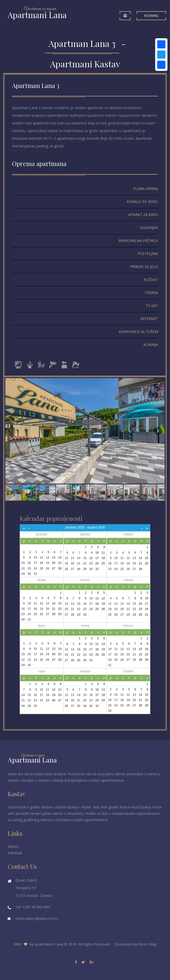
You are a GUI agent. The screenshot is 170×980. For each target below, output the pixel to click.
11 (41, 558)
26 (47, 569)
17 (35, 563)
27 (54, 569)
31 (35, 574)
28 (60, 569)
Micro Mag (147, 944)
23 (29, 569)
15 (23, 563)
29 (23, 574)
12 (47, 558)
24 (35, 569)
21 (60, 563)
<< (24, 528)
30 (29, 574)
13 (54, 558)
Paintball (15, 853)
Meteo (13, 847)
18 (41, 563)
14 (60, 558)
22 (23, 569)
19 (47, 563)
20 (54, 563)
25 (41, 569)
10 (35, 558)
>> (146, 528)
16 (29, 563)
